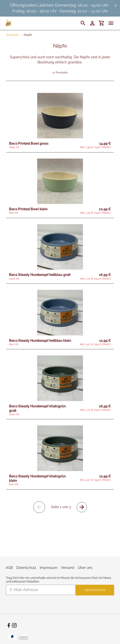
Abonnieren (95, 590)
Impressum (49, 568)
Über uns (85, 568)
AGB (9, 568)
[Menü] (113, 23)
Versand (68, 568)
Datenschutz (26, 568)
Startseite (12, 35)
